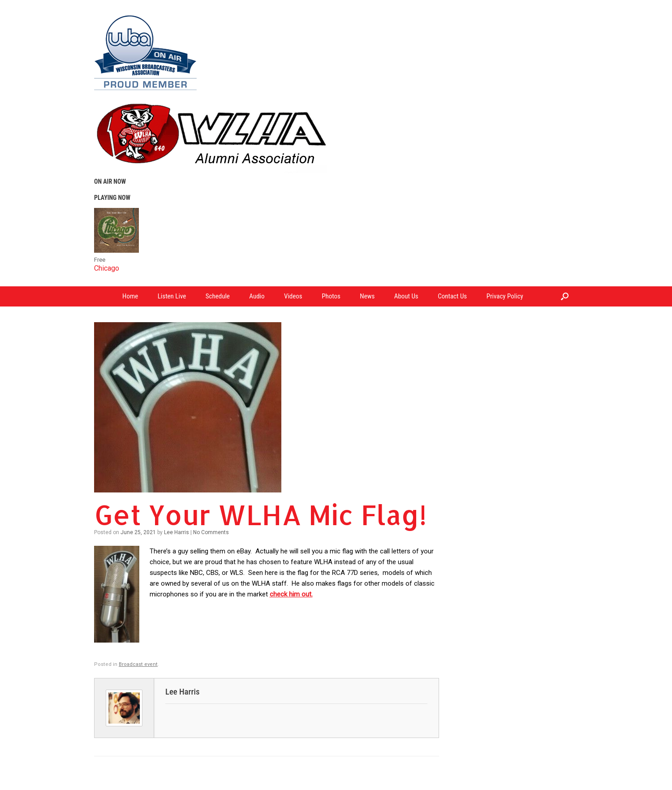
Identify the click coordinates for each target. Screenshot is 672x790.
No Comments (211, 532)
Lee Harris (177, 532)
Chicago (107, 268)
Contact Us (452, 296)
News (367, 296)
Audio (257, 296)
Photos (331, 296)
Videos (293, 296)
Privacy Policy (505, 296)
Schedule (218, 296)
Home (130, 296)
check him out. (291, 594)
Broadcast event (138, 664)
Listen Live (172, 296)
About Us (406, 296)
